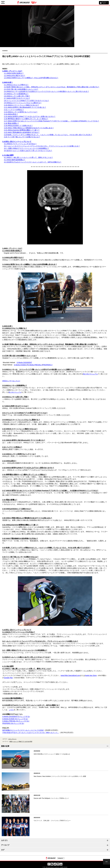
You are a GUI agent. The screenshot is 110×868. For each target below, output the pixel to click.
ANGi (11, 742)
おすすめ (27, 742)
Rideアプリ (22, 742)
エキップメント (12, 739)
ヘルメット (16, 742)
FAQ (31, 742)
